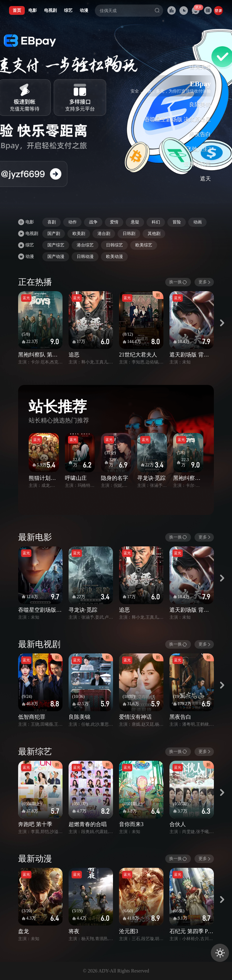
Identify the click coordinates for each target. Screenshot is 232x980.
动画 (198, 222)
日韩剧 (129, 234)
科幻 (156, 222)
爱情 (114, 222)
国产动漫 (56, 257)
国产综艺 (56, 245)
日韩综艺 (114, 245)
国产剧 (54, 234)
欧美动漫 (114, 257)
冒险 (177, 222)
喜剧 (52, 222)
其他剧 (154, 234)
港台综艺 (85, 245)
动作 (72, 222)
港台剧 (104, 234)
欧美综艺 (144, 245)
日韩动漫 (85, 257)
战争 (93, 222)
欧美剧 (79, 234)
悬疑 (135, 222)
